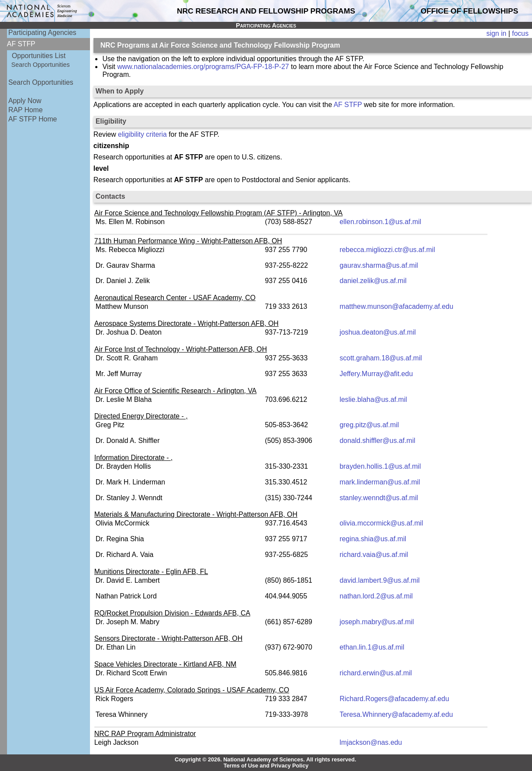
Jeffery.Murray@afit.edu (377, 374)
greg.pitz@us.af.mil (370, 425)
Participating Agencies (42, 33)
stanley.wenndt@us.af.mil (379, 498)
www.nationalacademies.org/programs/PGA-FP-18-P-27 (203, 67)
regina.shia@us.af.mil (373, 539)
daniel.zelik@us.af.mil (373, 281)
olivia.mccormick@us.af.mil (382, 523)
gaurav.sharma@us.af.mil (379, 265)
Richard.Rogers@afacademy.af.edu (395, 699)
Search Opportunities (41, 65)
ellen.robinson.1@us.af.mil (381, 222)
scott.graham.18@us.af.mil (381, 358)
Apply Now (25, 101)
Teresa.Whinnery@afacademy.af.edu (396, 714)
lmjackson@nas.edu (371, 742)
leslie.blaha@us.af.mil (373, 399)
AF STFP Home (33, 119)
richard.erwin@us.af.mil (376, 673)
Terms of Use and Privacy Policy (266, 766)
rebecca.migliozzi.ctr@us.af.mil (387, 250)
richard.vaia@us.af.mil (374, 555)
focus (520, 33)
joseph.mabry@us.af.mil (377, 622)
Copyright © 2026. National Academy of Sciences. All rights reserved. (266, 760)
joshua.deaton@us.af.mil (378, 332)
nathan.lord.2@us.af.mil (376, 596)
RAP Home (26, 110)
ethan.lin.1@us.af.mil (372, 647)
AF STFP (348, 105)
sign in (497, 33)
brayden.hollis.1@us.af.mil (380, 466)
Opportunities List (39, 56)
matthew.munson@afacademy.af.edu (397, 306)
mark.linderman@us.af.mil (380, 482)
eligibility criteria (142, 134)
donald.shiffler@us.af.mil (378, 441)
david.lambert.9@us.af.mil (380, 580)
